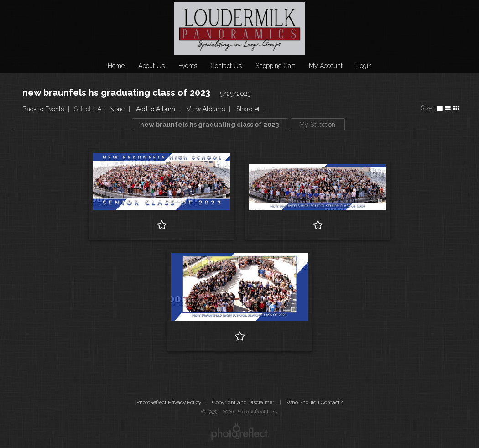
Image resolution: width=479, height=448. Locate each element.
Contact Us (226, 66)
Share (248, 109)
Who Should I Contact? (315, 402)
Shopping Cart (275, 66)
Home (116, 66)
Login (364, 66)
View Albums (206, 109)
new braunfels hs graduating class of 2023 (116, 93)
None (117, 109)
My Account (326, 66)
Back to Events (43, 109)
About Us (151, 66)
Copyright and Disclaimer (244, 402)
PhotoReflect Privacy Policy (169, 402)
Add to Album (156, 109)
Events (188, 66)
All (101, 109)
